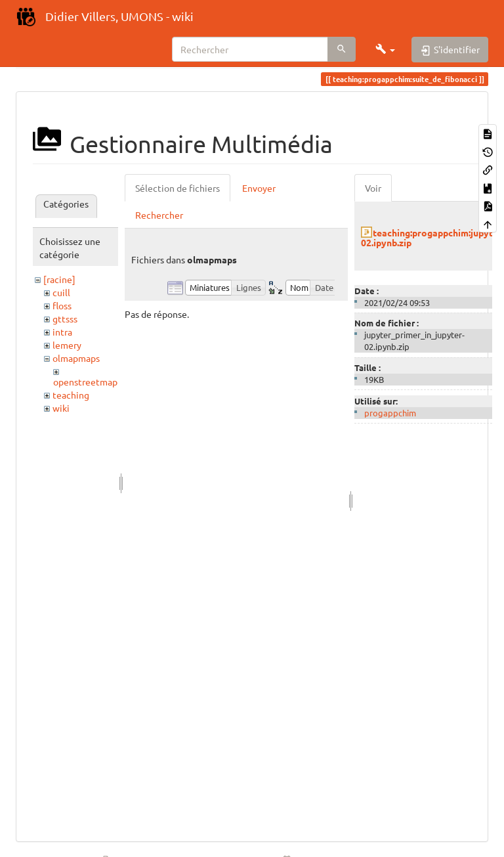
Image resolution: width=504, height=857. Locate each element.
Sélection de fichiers (178, 188)
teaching (71, 395)
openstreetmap (85, 382)
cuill (61, 292)
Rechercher (159, 215)
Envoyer (259, 188)
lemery (67, 345)
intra (62, 332)
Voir (373, 188)
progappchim (390, 413)
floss (62, 305)
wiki (61, 408)
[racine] (59, 279)
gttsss (65, 319)
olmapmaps (76, 358)
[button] (385, 49)
